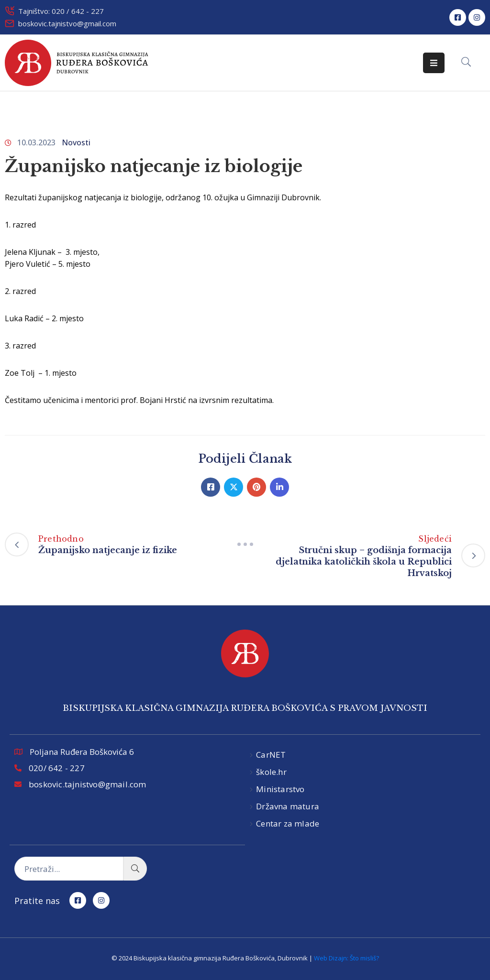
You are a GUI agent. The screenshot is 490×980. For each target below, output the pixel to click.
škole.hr (271, 772)
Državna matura (288, 806)
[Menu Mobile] (434, 63)
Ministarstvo (280, 789)
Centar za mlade (288, 823)
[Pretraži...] (69, 869)
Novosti (76, 142)
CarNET (271, 755)
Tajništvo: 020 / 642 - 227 (61, 11)
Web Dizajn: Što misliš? (346, 958)
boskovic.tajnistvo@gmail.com (67, 23)
